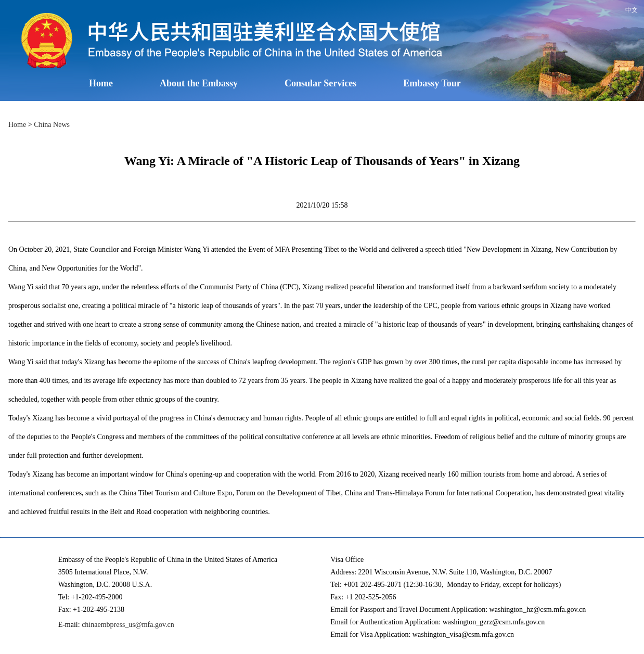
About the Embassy (199, 83)
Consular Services (320, 83)
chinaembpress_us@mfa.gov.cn (128, 625)
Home (101, 83)
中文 (632, 10)
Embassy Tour (432, 83)
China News (52, 125)
